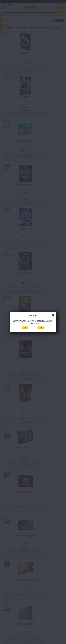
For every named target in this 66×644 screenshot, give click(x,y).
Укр (25, 327)
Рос (41, 327)
